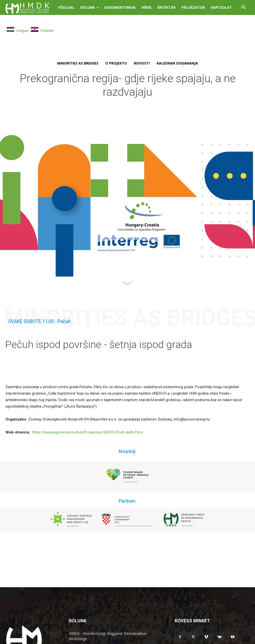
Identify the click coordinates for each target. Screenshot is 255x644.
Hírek (146, 7)
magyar (18, 31)
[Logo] (30, 7)
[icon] (127, 287)
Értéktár (166, 7)
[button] (244, 8)
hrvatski (42, 31)
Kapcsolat (221, 7)
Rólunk (90, 7)
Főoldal (66, 7)
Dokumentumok (120, 7)
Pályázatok (193, 7)
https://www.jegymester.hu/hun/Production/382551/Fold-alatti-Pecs (88, 433)
